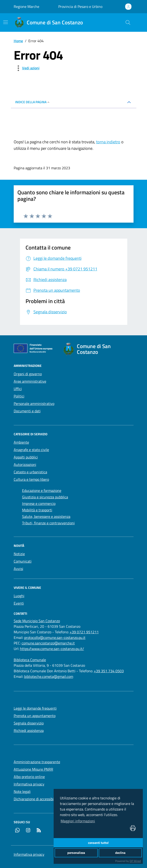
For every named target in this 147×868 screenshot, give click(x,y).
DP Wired (135, 861)
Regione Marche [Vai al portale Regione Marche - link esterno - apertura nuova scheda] (26, 6)
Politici (19, 396)
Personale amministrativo (34, 404)
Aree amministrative (30, 381)
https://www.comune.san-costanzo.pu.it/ (52, 649)
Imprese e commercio (39, 503)
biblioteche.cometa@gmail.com (49, 676)
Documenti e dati (27, 411)
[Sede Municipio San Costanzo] (37, 621)
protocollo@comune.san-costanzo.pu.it (55, 637)
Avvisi (18, 569)
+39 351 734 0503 (109, 671)
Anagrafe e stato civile (31, 450)
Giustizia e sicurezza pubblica (45, 497)
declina (120, 853)
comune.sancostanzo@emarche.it (48, 643)
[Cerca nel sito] (128, 22)
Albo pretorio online (29, 777)
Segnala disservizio (29, 723)
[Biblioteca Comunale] (30, 660)
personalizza (76, 853)
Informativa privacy (29, 784)
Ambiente (21, 442)
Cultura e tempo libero (31, 479)
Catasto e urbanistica (30, 472)
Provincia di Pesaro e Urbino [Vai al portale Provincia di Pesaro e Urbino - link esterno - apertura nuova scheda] (80, 6)
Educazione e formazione (42, 490)
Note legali (22, 791)
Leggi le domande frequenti (35, 708)
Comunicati (23, 561)
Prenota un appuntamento (35, 716)
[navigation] (6, 22)
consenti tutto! (98, 843)
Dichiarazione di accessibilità (36, 799)
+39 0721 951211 (84, 632)
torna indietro (108, 142)
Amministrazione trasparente (37, 762)
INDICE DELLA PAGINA (33, 102)
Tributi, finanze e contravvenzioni (48, 523)
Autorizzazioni (25, 464)
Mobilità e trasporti (37, 510)
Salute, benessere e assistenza (46, 516)
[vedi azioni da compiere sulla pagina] (27, 68)
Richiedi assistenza (29, 730)
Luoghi (19, 596)
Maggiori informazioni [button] (78, 821)
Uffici (18, 389)
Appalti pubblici (26, 457)
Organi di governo (28, 374)
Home (18, 41)
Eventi (19, 603)
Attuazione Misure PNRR (33, 769)
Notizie (19, 554)
